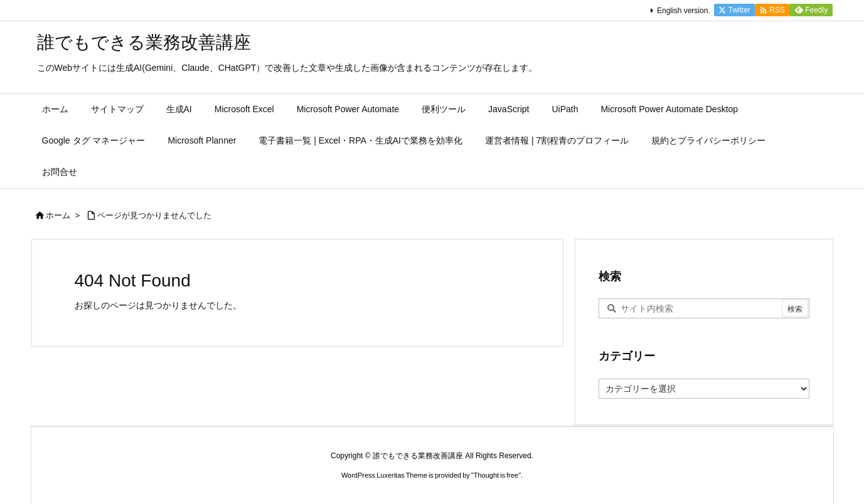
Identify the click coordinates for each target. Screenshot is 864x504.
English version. (684, 11)
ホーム (58, 215)
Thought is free (496, 475)
